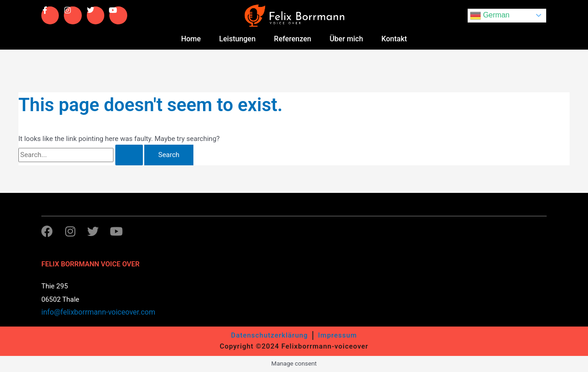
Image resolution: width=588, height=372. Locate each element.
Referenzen (292, 39)
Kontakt (394, 39)
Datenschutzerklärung (269, 335)
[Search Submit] (129, 155)
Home (191, 39)
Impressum (337, 335)
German (490, 16)
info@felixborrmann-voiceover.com (98, 312)
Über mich (346, 39)
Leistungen (237, 39)
